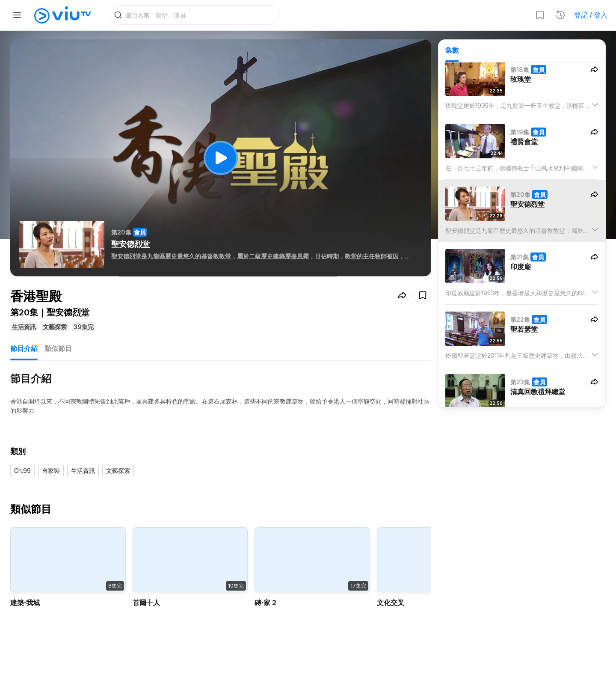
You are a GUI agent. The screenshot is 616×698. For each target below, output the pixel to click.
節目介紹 (24, 350)
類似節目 (58, 350)
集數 (452, 52)
